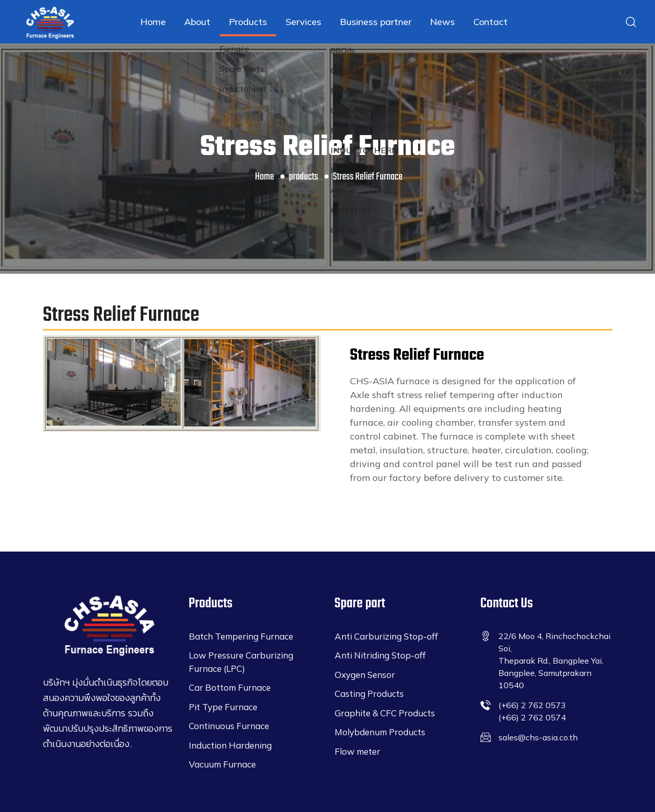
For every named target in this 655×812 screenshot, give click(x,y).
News (442, 22)
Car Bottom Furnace (230, 687)
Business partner (376, 22)
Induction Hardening (230, 745)
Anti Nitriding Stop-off (380, 655)
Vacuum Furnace (222, 764)
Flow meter (357, 751)
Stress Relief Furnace (368, 177)
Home (153, 22)
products (304, 177)
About (197, 22)
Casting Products (369, 694)
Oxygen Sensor (365, 675)
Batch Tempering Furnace (241, 636)
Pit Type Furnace (223, 707)
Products (248, 22)
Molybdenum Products (380, 732)
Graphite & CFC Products (385, 713)
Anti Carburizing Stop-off (386, 636)
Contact (490, 22)
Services (303, 22)
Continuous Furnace (229, 726)
